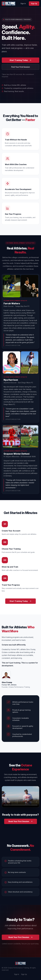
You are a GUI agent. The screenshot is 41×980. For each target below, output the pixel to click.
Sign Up (34, 3)
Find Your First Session (21, 67)
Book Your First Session (21, 821)
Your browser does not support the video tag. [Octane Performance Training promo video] (20, 797)
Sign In (23, 3)
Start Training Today (20, 60)
